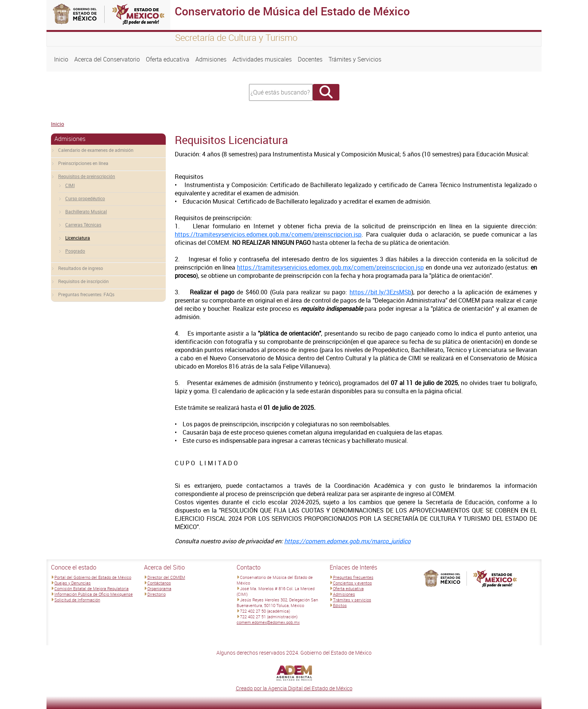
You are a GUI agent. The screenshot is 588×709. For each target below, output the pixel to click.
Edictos (340, 605)
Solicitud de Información (77, 600)
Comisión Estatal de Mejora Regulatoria (91, 588)
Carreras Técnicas (83, 225)
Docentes (310, 59)
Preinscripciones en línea (83, 163)
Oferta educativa (168, 59)
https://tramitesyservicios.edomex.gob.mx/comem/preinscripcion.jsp (268, 234)
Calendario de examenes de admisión (96, 150)
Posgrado (75, 251)
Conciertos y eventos (352, 583)
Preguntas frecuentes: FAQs (86, 294)
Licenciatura (78, 238)
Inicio (61, 59)
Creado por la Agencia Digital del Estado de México (294, 688)
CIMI (70, 185)
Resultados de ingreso (81, 268)
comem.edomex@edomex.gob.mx (268, 622)
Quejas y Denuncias (73, 583)
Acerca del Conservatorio (107, 59)
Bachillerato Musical (86, 211)
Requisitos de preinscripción (87, 176)
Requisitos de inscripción (83, 281)
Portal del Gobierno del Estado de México (93, 577)
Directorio (157, 594)
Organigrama (159, 588)
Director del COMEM (166, 577)
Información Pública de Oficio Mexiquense (94, 594)
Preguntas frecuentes (353, 577)
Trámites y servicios (352, 600)
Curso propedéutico (85, 198)
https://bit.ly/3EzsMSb (380, 292)
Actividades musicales (262, 59)
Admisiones (211, 59)
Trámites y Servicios (355, 59)
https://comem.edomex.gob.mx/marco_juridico (347, 541)
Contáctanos (159, 583)
